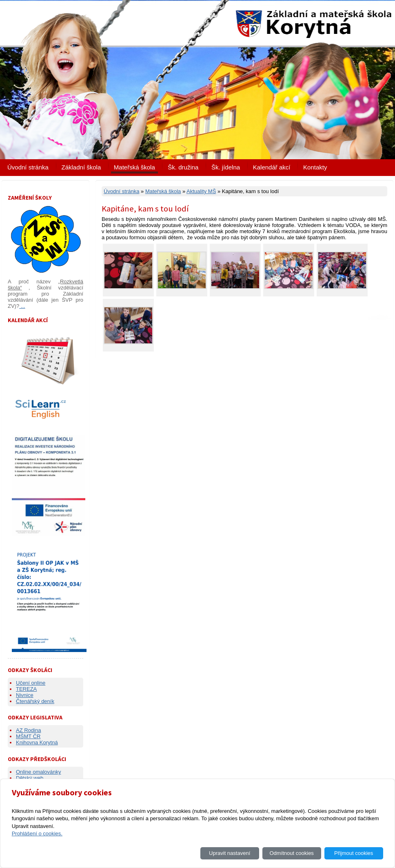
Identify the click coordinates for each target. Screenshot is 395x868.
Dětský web (30, 778)
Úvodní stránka (28, 167)
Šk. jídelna (226, 167)
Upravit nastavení (230, 853)
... (22, 306)
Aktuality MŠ (201, 191)
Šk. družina (183, 167)
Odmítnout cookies (291, 853)
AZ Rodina (28, 730)
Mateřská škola (134, 167)
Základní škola (81, 167)
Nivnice (25, 695)
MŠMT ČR (28, 736)
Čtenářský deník (35, 701)
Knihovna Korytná (37, 742)
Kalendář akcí (272, 167)
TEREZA (26, 689)
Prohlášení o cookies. (37, 834)
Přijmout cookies (354, 853)
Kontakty (315, 167)
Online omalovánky (39, 772)
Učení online (31, 683)
